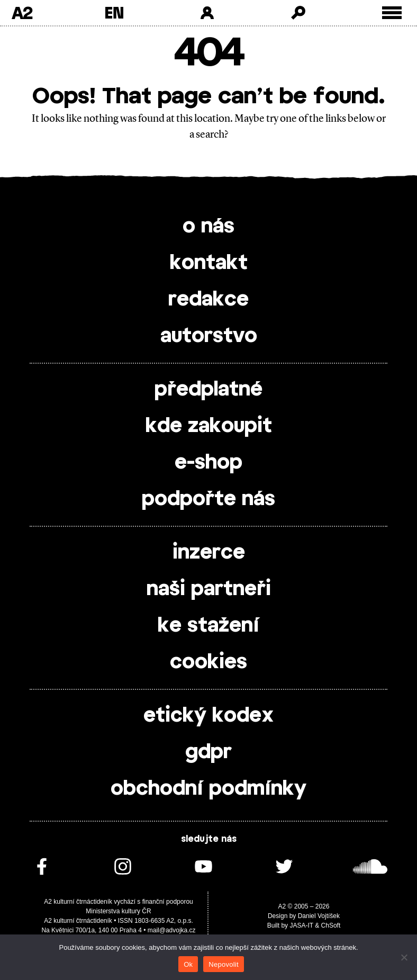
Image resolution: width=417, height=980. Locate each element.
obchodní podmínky (208, 789)
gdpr (208, 752)
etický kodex (208, 716)
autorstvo (209, 336)
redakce (208, 300)
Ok (188, 964)
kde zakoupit (209, 426)
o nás (208, 227)
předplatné (208, 390)
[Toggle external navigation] (392, 13)
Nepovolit (223, 964)
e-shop (208, 463)
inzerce (209, 553)
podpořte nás (208, 499)
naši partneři (209, 589)
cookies (208, 662)
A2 (22, 13)
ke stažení (208, 626)
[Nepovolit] (404, 957)
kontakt (209, 263)
